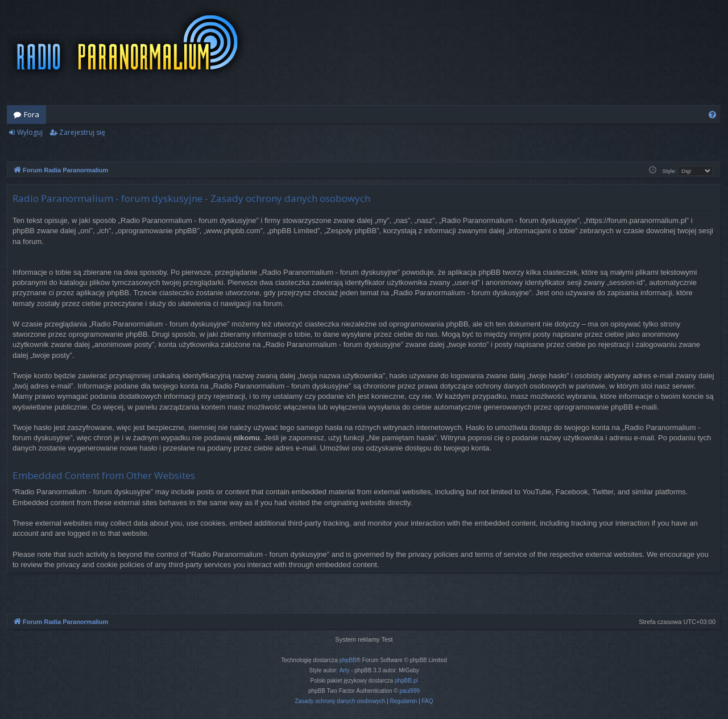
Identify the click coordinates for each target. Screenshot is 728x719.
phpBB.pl (406, 681)
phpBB (348, 660)
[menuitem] (712, 115)
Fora (32, 114)
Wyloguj (30, 132)
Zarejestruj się (82, 132)
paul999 (410, 691)
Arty (345, 670)
